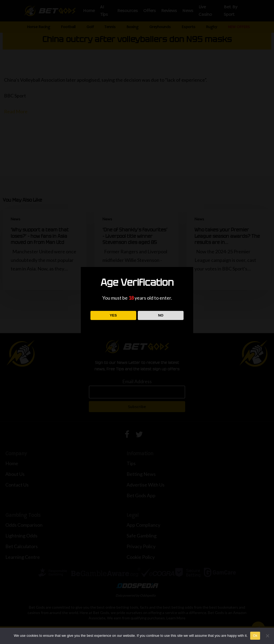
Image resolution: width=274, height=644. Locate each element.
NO (161, 315)
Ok (255, 636)
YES (113, 315)
